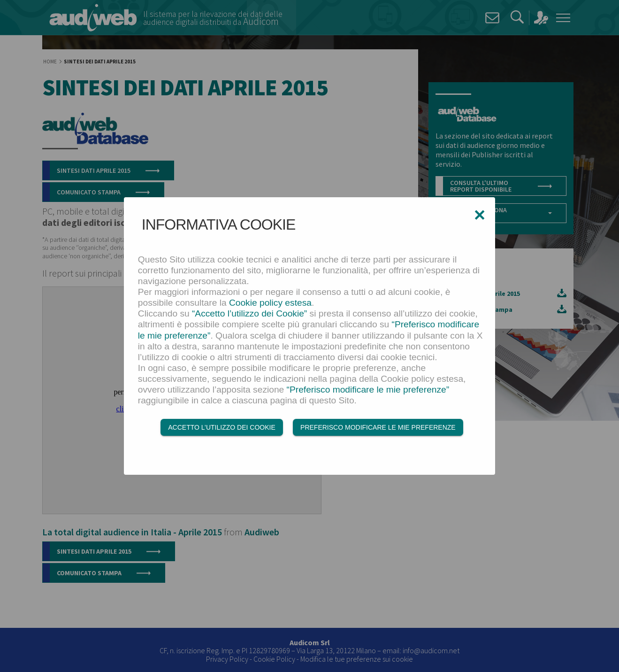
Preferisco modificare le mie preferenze (378, 427)
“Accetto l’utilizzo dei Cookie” (249, 313)
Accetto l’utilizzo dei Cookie (222, 427)
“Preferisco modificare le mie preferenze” (368, 390)
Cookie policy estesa (270, 303)
